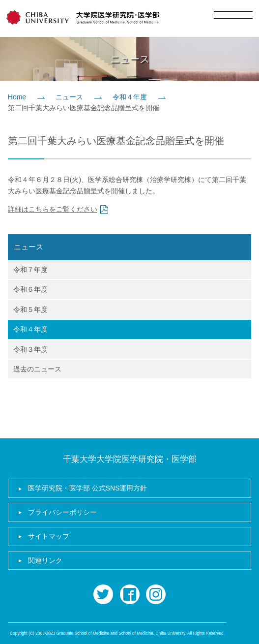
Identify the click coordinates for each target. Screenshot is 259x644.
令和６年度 (30, 289)
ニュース (69, 97)
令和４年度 (130, 97)
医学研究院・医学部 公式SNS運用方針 (88, 488)
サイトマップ (49, 536)
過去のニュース (37, 369)
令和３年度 (30, 349)
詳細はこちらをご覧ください (53, 209)
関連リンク (45, 560)
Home (17, 97)
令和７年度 (30, 270)
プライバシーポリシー (62, 512)
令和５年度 (30, 309)
